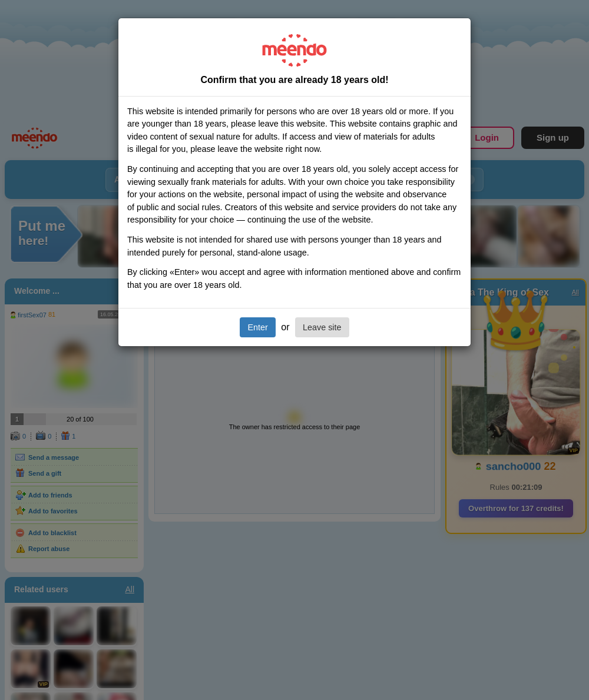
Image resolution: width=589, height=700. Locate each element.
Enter (257, 327)
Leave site (322, 327)
